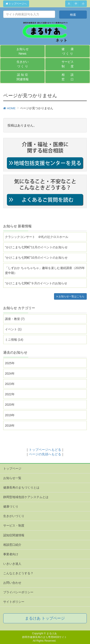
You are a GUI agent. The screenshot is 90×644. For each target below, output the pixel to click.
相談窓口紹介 (12, 545)
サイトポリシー (14, 602)
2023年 (10, 384)
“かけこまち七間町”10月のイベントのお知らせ (36, 258)
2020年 (10, 405)
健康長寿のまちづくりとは (21, 487)
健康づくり (11, 506)
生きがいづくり (14, 516)
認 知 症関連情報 (23, 77)
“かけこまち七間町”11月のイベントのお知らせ (36, 247)
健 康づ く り (68, 51)
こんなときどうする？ (18, 573)
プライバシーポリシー (18, 592)
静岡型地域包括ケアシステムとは (26, 497)
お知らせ (23, 51)
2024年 (10, 373)
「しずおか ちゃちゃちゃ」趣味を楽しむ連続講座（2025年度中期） (45, 270)
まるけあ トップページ (45, 618)
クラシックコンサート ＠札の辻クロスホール (37, 237)
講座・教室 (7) (15, 319)
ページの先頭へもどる (45, 454)
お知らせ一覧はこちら (70, 296)
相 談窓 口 (68, 77)
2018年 (10, 426)
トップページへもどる (45, 450)
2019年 (10, 415)
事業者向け (11, 554)
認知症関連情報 (14, 535)
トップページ (12, 468)
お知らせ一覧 (12, 478)
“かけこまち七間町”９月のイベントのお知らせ (36, 283)
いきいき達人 (12, 564)
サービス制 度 (68, 64)
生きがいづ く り (23, 64)
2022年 (10, 394)
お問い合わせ (12, 583)
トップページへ (16, 4)
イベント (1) (13, 329)
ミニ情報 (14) (14, 340)
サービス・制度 (14, 525)
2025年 (10, 363)
